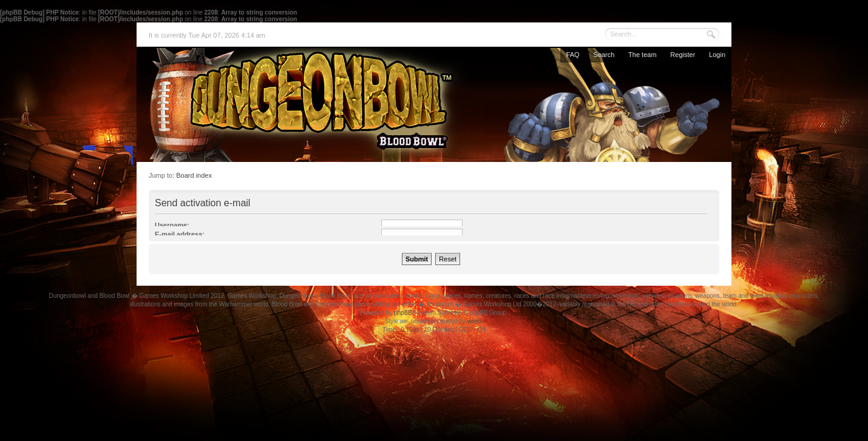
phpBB (403, 313)
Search (604, 55)
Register (683, 55)
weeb (474, 321)
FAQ (573, 55)
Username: (172, 225)
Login (717, 55)
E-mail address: (180, 234)
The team (642, 55)
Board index (194, 175)
